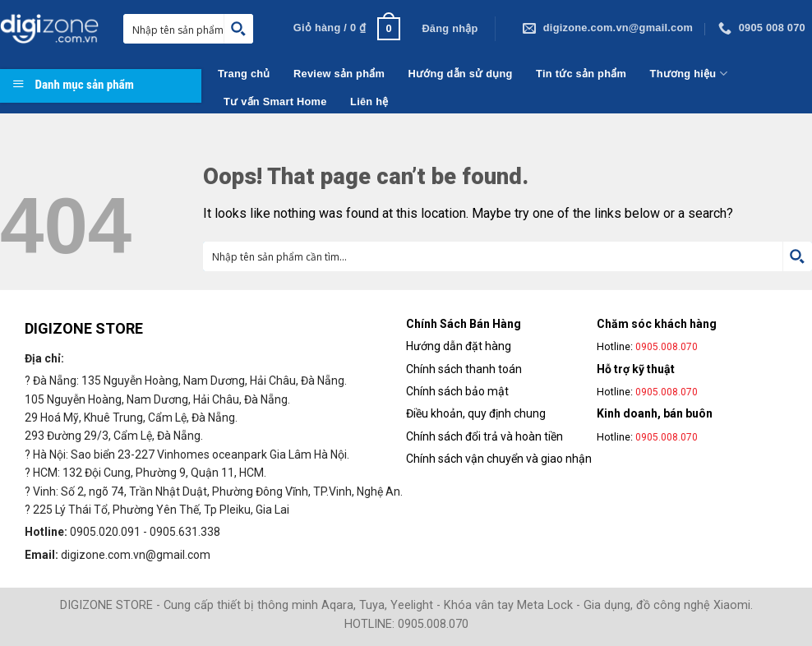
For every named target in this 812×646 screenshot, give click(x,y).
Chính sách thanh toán (464, 369)
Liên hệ (369, 102)
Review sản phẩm (339, 74)
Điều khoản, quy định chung (476, 413)
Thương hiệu (689, 74)
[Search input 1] (182, 29)
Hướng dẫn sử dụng (461, 74)
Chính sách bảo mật (457, 391)
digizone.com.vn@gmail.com (136, 555)
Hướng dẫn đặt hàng (459, 346)
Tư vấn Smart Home (275, 102)
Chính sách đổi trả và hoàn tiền (484, 436)
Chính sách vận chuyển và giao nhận (499, 459)
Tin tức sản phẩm (581, 74)
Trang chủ (244, 74)
